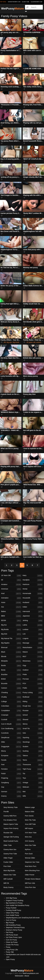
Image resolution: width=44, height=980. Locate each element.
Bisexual (11, 648)
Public (33, 688)
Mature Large (30, 807)
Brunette (11, 684)
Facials (11, 760)
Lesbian (33, 630)
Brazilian (11, 675)
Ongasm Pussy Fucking (15, 900)
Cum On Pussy (11, 940)
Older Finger (8, 858)
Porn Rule (7, 866)
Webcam (33, 787)
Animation (11, 598)
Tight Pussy (33, 769)
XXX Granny (30, 841)
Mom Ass (28, 837)
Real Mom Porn (31, 866)
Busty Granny (9, 887)
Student (33, 747)
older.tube (25, 2)
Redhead (33, 697)
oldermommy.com (36, 2)
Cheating (11, 693)
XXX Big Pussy (11, 898)
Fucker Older (8, 862)
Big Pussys (10, 923)
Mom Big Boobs (9, 871)
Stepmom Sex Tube (32, 862)
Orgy (33, 666)
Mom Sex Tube (31, 845)
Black (11, 652)
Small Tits (33, 729)
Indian (33, 607)
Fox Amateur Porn (10, 820)
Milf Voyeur (29, 828)
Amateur (11, 585)
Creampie (11, 715)
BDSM (11, 621)
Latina (33, 625)
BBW (11, 616)
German (11, 792)
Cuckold (11, 720)
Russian (33, 711)
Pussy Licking (33, 693)
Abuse (27, 976)
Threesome (33, 765)
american (40, 342)
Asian (11, 603)
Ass (11, 607)
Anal (11, 594)
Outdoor (33, 670)
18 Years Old (11, 576)
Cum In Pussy (11, 920)
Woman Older (30, 858)
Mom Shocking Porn (32, 871)
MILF (33, 657)
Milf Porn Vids (30, 883)
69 (5, 342)
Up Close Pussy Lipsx (14, 937)
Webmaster (19, 976)
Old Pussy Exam (12, 935)
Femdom (11, 769)
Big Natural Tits (11, 639)
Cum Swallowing (11, 729)
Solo (33, 733)
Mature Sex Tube (10, 875)
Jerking (33, 621)
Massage (33, 643)
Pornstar (33, 679)
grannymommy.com (14, 2)
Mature (33, 652)
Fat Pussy (10, 932)
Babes (11, 612)
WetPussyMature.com (31, 973)
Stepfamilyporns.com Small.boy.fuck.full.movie (23, 918)
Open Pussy (10, 959)
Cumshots (11, 733)
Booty (11, 670)
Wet (33, 792)
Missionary (33, 661)
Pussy (8, 947)
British (11, 679)
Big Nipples (11, 643)
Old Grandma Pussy (13, 925)
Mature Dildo (30, 812)
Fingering (11, 778)
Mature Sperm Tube (11, 824)
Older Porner (30, 875)
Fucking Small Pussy (13, 910)
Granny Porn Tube (10, 854)
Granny (11, 796)
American (11, 589)
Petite (33, 675)
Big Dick (11, 634)
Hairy (33, 576)
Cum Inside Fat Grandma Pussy (18, 905)
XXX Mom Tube (31, 833)
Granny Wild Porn (10, 816)
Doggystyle (11, 747)
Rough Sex (33, 706)
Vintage (33, 783)
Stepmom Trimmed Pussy (15, 927)
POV (33, 684)
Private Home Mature (33, 879)
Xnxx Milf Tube (30, 824)
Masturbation (33, 648)
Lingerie (33, 639)
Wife (33, 796)
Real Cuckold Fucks (11, 841)
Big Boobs (11, 630)
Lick (33, 634)
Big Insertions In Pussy (14, 903)
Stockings (33, 742)
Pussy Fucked (11, 908)
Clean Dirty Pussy (12, 913)
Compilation (11, 711)
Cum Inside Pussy (12, 915)
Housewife (33, 598)
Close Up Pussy (12, 942)
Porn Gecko (29, 816)
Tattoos (33, 756)
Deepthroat (11, 738)
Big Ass (11, 625)
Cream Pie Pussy (12, 945)
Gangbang (11, 783)
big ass (9, 342)
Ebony (11, 751)
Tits (33, 774)
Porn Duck (29, 854)
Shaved (33, 720)
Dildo (11, 742)
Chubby (11, 697)
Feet (11, 765)
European (11, 756)
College (11, 702)
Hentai (33, 589)
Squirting (33, 738)
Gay (11, 787)
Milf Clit (6, 883)
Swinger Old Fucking (11, 837)
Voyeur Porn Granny (11, 828)
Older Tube (8, 845)
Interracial (33, 612)
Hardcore (33, 585)
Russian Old (8, 833)
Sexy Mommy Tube (11, 807)
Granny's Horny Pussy (14, 930)
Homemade (33, 594)
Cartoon (11, 688)
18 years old (31, 342)
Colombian (11, 706)
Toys (33, 778)
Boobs (11, 666)
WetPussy (12, 8)
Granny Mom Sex (10, 849)
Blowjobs (11, 661)
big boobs (16, 342)
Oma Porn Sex (30, 887)
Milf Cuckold (8, 879)
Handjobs (33, 580)
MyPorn (28, 849)
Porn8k (6, 812)
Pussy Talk (10, 952)
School (33, 715)
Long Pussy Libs (12, 950)
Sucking (33, 751)
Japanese (33, 616)
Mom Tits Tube (30, 820)
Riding (33, 702)
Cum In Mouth (11, 724)
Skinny (33, 724)
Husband (33, 603)
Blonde (11, 657)
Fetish (11, 774)
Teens (33, 760)
